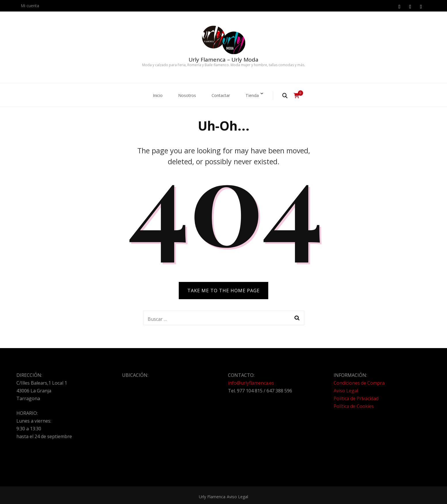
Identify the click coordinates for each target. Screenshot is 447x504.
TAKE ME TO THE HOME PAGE (223, 288)
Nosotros (186, 94)
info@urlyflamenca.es (251, 380)
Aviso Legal (346, 388)
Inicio (154, 94)
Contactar (222, 94)
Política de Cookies (354, 403)
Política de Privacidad (356, 396)
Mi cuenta (30, 6)
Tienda (256, 94)
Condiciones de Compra (359, 380)
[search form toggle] (290, 94)
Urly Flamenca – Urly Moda (223, 60)
